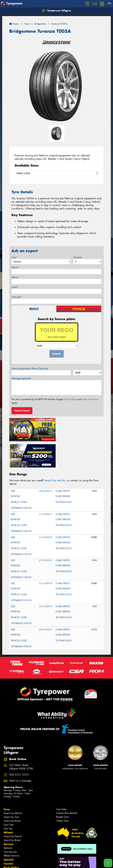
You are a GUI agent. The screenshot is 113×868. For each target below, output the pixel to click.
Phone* (15, 277)
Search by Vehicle (13, 787)
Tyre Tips (8, 802)
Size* (14, 257)
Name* (15, 267)
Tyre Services (10, 825)
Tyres (7, 783)
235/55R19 (45, 603)
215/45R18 (45, 511)
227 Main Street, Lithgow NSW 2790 (21, 741)
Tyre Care (9, 798)
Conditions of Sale (39, 863)
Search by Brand (12, 794)
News (7, 849)
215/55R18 (45, 534)
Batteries (8, 822)
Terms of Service (90, 399)
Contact (8, 837)
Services (9, 818)
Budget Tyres (63, 790)
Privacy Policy (70, 399)
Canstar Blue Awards (67, 787)
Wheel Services (11, 829)
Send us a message (20, 754)
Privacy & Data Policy (21, 863)
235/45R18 (45, 557)
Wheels (8, 806)
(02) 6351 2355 (19, 748)
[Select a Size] (56, 173)
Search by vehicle (55, 454)
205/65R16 (45, 465)
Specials (9, 833)
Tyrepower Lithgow (56, 11)
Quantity (77, 257)
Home (14, 24)
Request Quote (22, 411)
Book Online (11, 841)
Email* (15, 287)
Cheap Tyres (62, 794)
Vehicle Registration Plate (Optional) (30, 369)
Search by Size (11, 791)
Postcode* (17, 297)
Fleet (7, 845)
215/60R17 (45, 488)
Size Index (61, 783)
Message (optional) (21, 378)
